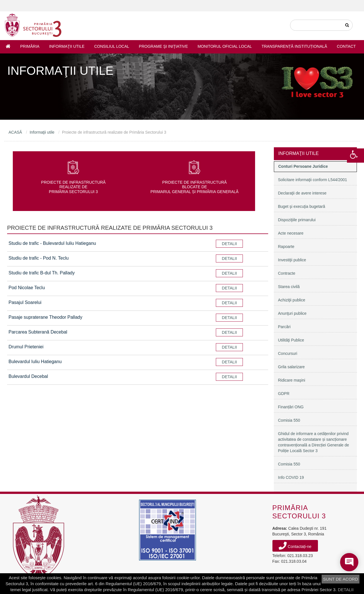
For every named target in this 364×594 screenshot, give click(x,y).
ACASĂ (15, 132)
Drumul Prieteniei (26, 347)
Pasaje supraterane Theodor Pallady (45, 317)
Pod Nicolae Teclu (27, 288)
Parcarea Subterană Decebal (38, 332)
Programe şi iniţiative (163, 46)
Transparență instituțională (294, 46)
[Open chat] (349, 562)
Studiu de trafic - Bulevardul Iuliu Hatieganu (52, 243)
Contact (346, 46)
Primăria (30, 46)
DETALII (346, 590)
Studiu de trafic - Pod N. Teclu (39, 258)
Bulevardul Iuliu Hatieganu (35, 362)
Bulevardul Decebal (28, 376)
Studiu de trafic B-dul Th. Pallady (42, 273)
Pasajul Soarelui (25, 302)
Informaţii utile (67, 46)
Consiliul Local (112, 46)
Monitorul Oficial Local (225, 46)
